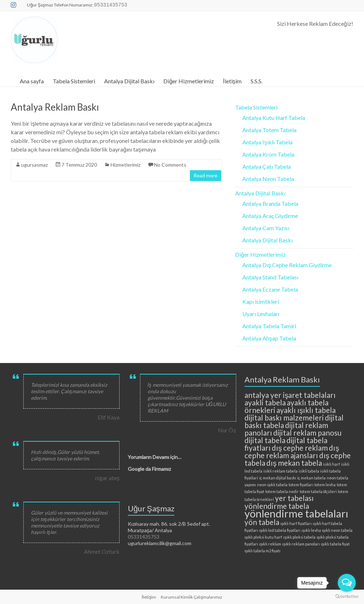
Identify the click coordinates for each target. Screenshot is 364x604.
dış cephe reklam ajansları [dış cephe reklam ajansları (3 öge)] (292, 451)
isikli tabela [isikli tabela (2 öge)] (309, 471)
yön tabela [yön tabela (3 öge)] (262, 522)
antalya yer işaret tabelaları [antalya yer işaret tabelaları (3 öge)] (290, 395)
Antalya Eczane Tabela (270, 289)
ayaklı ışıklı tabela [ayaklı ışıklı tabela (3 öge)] (306, 410)
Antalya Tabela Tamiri (269, 326)
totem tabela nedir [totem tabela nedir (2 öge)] (282, 491)
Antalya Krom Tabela (268, 154)
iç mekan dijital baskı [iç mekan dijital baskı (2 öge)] (278, 478)
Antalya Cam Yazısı (266, 228)
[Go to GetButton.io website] (347, 597)
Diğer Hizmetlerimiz (189, 81)
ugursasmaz (34, 165)
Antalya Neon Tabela (268, 179)
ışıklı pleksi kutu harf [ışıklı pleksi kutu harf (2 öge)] (263, 537)
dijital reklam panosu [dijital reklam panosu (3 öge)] (307, 433)
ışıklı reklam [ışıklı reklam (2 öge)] (270, 544)
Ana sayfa (32, 81)
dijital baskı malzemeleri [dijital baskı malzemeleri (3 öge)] (284, 417)
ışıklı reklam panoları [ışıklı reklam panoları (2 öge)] (301, 544)
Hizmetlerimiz (125, 165)
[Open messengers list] (347, 583)
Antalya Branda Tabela (270, 203)
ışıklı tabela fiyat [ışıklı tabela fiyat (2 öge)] (335, 544)
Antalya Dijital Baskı (129, 81)
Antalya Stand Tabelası (270, 277)
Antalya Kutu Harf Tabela (274, 118)
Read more (206, 175)
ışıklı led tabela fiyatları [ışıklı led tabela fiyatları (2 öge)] (280, 530)
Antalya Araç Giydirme (270, 216)
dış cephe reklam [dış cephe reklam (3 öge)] (300, 448)
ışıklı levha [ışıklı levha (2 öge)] (311, 530)
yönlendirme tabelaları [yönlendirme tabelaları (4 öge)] (296, 513)
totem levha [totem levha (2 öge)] (325, 485)
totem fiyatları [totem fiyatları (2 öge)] (301, 485)
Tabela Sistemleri (74, 81)
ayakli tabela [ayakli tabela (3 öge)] (265, 402)
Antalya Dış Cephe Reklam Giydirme (287, 265)
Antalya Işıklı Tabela (267, 142)
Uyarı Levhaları (261, 314)
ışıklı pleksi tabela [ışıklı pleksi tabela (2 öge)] (299, 537)
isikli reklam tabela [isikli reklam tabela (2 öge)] (281, 471)
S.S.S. (256, 81)
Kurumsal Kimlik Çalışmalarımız (192, 597)
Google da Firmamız (149, 469)
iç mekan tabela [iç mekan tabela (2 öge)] (311, 478)
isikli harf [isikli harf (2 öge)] (332, 464)
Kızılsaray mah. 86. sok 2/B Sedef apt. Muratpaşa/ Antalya (169, 527)
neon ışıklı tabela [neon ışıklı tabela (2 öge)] (272, 485)
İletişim (232, 81)
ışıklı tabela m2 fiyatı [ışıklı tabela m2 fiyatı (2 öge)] (262, 551)
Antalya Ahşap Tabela (269, 338)
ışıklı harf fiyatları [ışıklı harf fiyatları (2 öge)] (296, 523)
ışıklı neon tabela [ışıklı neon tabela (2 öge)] (337, 530)
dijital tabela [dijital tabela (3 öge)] (265, 440)
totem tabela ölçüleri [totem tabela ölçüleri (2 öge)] (318, 491)
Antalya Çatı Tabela (267, 166)
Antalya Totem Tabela (269, 130)
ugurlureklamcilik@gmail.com (160, 543)
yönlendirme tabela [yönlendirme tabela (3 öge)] (277, 506)
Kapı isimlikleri (261, 301)
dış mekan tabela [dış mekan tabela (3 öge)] (294, 463)
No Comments (170, 165)
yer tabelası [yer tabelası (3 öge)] (294, 498)
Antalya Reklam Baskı (55, 107)
